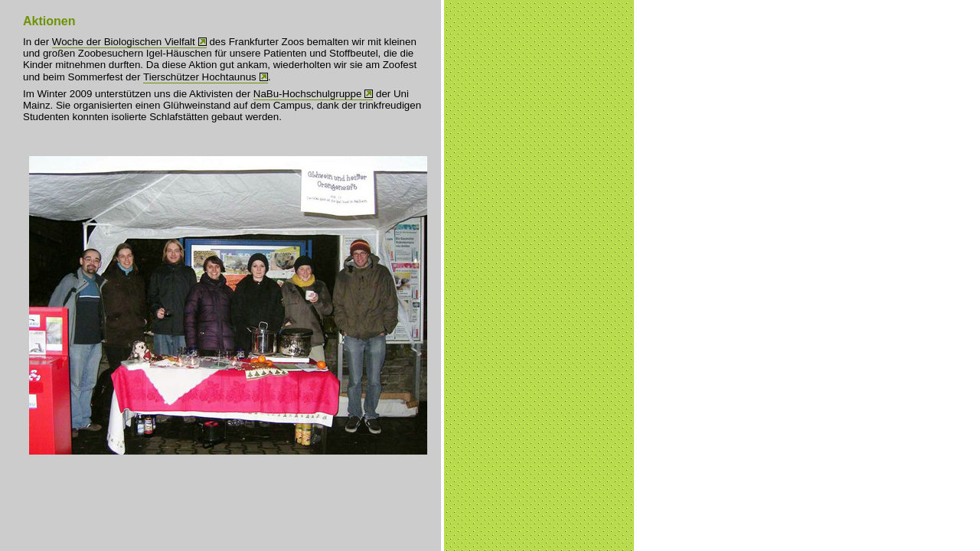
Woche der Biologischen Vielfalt (124, 42)
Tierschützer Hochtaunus (200, 77)
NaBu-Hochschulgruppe (308, 94)
